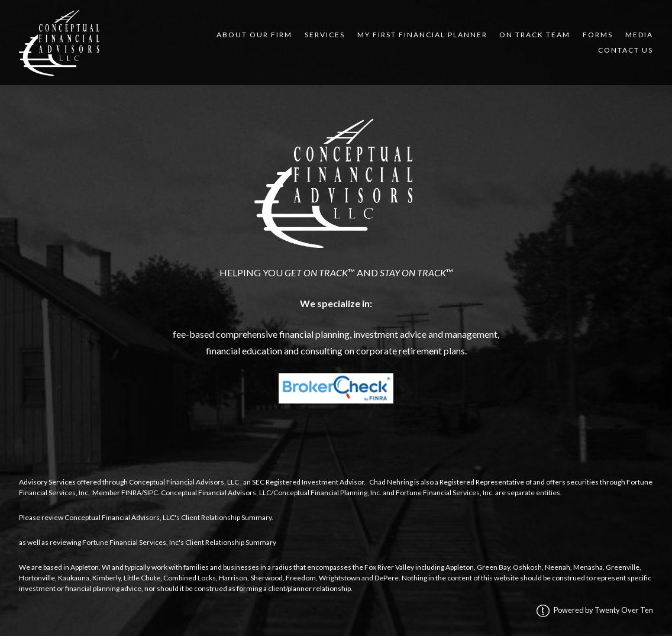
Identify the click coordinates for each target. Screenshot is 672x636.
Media (639, 35)
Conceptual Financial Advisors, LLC (184, 482)
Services (325, 35)
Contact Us (626, 50)
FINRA (131, 493)
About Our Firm (254, 35)
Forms (598, 35)
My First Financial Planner (422, 35)
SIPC (151, 493)
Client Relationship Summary (226, 517)
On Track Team (535, 35)
